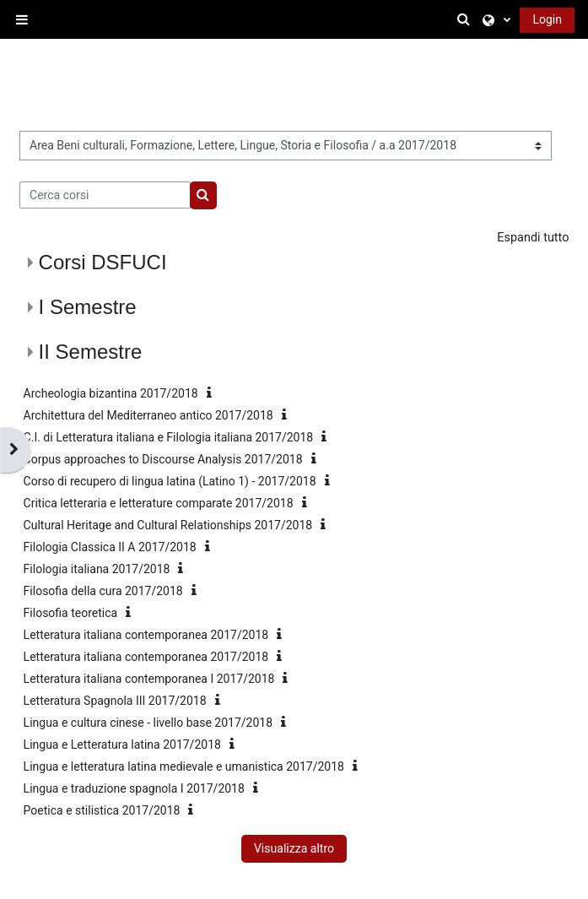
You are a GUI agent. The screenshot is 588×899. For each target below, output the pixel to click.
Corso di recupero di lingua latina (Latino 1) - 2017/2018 (170, 481)
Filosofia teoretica (71, 613)
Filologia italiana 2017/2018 (97, 569)
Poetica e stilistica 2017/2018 (102, 810)
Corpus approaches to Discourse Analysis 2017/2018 (163, 459)
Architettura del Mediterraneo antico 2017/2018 (148, 415)
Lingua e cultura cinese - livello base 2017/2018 (148, 723)
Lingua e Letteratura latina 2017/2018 (122, 745)
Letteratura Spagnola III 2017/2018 (115, 701)
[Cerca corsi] (105, 195)
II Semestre (91, 352)
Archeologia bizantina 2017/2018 (111, 393)
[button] (467, 19)
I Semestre (88, 307)
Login (547, 19)
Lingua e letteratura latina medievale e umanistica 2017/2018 (184, 766)
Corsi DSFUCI (103, 262)
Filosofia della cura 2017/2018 (103, 591)
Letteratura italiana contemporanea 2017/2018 (146, 635)
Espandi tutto (533, 238)
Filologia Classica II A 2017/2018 (110, 547)
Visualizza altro (294, 848)
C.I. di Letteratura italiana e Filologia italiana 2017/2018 (169, 437)
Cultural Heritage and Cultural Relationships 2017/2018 (168, 525)
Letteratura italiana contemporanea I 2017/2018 (149, 679)
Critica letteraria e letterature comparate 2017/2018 (159, 503)
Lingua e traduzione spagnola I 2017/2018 (134, 788)
